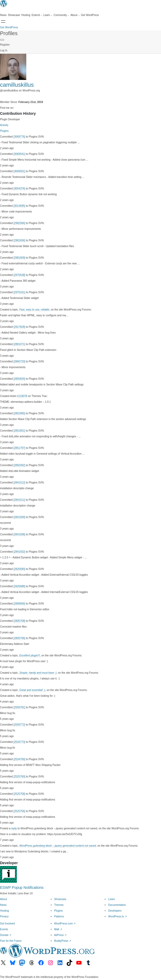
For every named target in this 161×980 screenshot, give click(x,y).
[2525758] (19, 794)
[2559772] (19, 725)
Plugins (4, 131)
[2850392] (19, 465)
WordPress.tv (117, 916)
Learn (112, 899)
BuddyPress (63, 941)
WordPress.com (65, 924)
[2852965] (19, 413)
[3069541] (19, 154)
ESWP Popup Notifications (22, 888)
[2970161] (19, 292)
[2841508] (19, 534)
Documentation (117, 905)
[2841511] (19, 500)
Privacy (4, 916)
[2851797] (19, 448)
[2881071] (19, 344)
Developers (115, 911)
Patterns (59, 916)
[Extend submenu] (37, 15)
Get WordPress (9, 27)
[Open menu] (3, 21)
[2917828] (19, 327)
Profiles (9, 33)
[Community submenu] (61, 15)
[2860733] (19, 361)
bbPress (60, 935)
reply (14, 828)
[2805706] (19, 638)
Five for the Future (11, 941)
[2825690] (19, 569)
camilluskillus (17, 85)
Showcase (60, 899)
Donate (6, 935)
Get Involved (7, 924)
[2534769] (19, 759)
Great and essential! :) (32, 690)
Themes (59, 905)
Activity (4, 125)
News (3, 905)
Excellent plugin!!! (29, 655)
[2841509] (19, 517)
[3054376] (19, 189)
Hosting (4, 911)
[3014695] (19, 206)
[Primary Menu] (2, 40)
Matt (58, 929)
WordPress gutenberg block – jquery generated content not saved (57, 846)
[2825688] (19, 586)
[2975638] (19, 275)
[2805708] (19, 621)
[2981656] (19, 240)
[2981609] (19, 258)
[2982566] (19, 223)
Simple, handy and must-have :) (38, 673)
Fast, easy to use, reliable (34, 310)
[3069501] (19, 171)
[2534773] (19, 742)
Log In (4, 50)
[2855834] (19, 379)
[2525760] (19, 777)
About (3, 899)
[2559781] (19, 707)
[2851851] (19, 431)
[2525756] (19, 811)
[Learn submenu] (48, 15)
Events (4, 929)
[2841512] (19, 483)
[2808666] (19, 604)
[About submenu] (75, 15)
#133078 (22, 396)
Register (5, 45)
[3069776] (19, 137)
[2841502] (19, 552)
